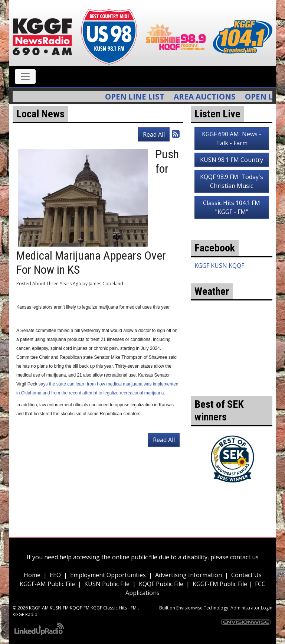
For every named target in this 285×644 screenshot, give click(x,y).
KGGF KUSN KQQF (219, 266)
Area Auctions (209, 97)
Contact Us (246, 575)
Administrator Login (251, 608)
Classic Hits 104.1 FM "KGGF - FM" (232, 207)
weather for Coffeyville (232, 385)
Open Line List (139, 97)
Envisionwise (189, 608)
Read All (154, 134)
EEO (55, 575)
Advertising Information (189, 575)
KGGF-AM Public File (47, 584)
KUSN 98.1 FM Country (232, 160)
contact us (244, 557)
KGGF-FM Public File (221, 584)
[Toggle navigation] (25, 77)
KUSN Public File (107, 584)
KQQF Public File (161, 584)
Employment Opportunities (108, 575)
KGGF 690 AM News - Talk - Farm (232, 139)
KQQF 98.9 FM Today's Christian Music (232, 181)
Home (32, 575)
